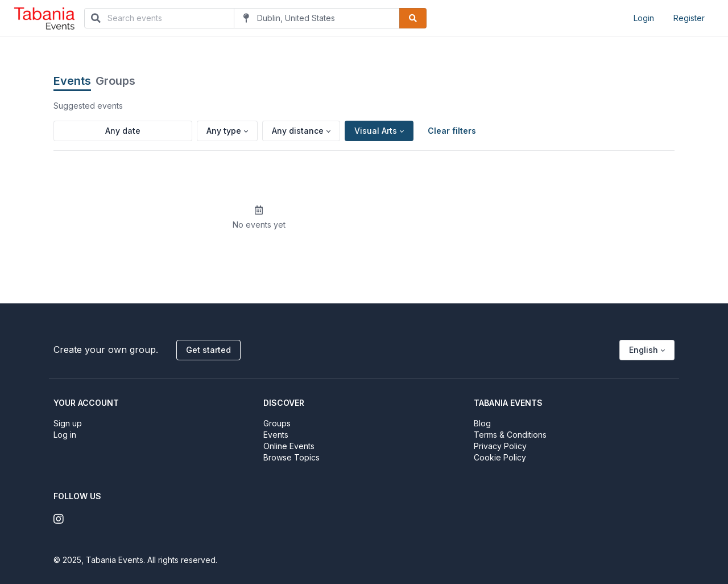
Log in (65, 435)
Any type (224, 131)
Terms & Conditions (510, 435)
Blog (482, 423)
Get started (208, 350)
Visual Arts (376, 131)
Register (689, 18)
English (644, 350)
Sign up (68, 423)
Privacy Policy (500, 446)
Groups (115, 81)
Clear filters (452, 131)
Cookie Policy (500, 457)
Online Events (289, 446)
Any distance (298, 131)
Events (72, 81)
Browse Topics (291, 457)
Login (644, 18)
